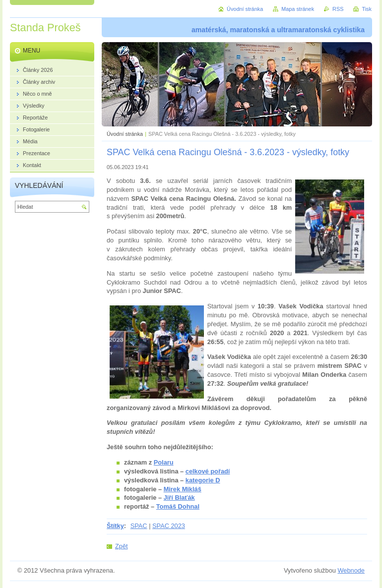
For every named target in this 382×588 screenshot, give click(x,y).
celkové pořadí (208, 471)
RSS (338, 9)
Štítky (115, 526)
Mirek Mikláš (183, 489)
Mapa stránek (298, 9)
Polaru (164, 462)
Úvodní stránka (125, 134)
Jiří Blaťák (179, 498)
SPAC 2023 (169, 526)
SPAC (139, 526)
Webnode (351, 570)
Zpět (122, 546)
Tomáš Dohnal (178, 506)
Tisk (367, 9)
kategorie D (203, 480)
